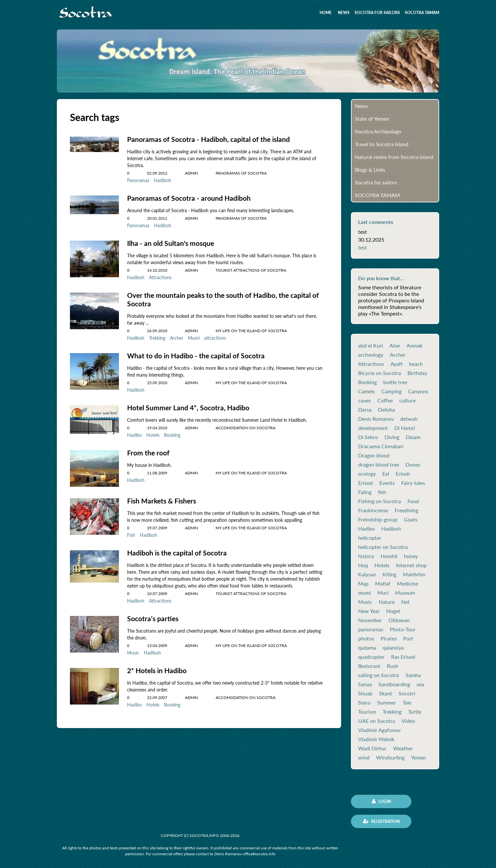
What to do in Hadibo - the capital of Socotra (198, 354)
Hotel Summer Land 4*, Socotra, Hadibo (190, 406)
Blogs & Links (370, 170)
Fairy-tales (413, 483)
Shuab (365, 693)
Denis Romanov (376, 419)
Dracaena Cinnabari (381, 446)
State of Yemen (372, 119)
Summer (387, 703)
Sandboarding (394, 684)
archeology (371, 355)
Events (387, 483)
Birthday (417, 373)
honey (411, 556)
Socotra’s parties (154, 615)
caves (364, 400)
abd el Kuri (371, 346)
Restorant (369, 666)
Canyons (418, 391)
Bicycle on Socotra (380, 373)
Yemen (419, 757)
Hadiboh (163, 180)
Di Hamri (405, 428)
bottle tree (395, 382)
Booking (172, 433)
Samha (413, 675)
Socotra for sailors (377, 13)
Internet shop (411, 565)
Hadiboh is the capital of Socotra (179, 550)
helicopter (370, 538)
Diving (392, 437)
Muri (383, 593)
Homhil (389, 556)
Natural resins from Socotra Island (394, 157)
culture (407, 400)
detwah (409, 419)
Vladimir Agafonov (379, 730)
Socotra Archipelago (378, 131)
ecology (367, 474)
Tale (407, 703)
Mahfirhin (414, 574)
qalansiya (393, 648)
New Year (369, 611)
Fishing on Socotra (380, 501)
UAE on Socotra (377, 721)
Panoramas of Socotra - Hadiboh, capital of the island (211, 139)
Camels (366, 391)
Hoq (363, 565)
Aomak (414, 346)
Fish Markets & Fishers (163, 498)
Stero (364, 703)
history (366, 556)
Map (363, 584)
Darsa (365, 410)
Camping (391, 391)
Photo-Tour (403, 629)
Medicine (408, 584)
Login (381, 801)
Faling (365, 492)
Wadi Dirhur (372, 748)
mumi (364, 593)
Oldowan (399, 620)
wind (364, 757)
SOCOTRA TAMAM (422, 13)
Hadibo (134, 433)
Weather (403, 748)
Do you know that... (381, 278)
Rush (393, 666)
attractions (215, 336)
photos (366, 638)
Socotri (407, 693)
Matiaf (383, 584)
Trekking (157, 336)
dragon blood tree (379, 465)
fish (382, 492)
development (373, 428)
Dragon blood (374, 455)
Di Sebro (368, 437)
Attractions (160, 276)
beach (416, 364)
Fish (131, 532)
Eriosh (403, 474)
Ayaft (397, 364)
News (344, 13)
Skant (386, 693)
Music (133, 649)
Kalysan (367, 574)
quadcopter (371, 657)
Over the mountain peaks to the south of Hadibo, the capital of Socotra (223, 298)
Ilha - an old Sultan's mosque (172, 242)
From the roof (149, 450)
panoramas (371, 629)
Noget (393, 611)
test (363, 247)
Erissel (365, 483)
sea (420, 684)
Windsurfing (390, 757)
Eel (386, 474)
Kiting (389, 574)
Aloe (395, 346)
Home (326, 13)
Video (408, 721)
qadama (367, 648)
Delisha (387, 410)
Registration (381, 821)
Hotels (153, 433)
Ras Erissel (403, 657)
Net (405, 602)
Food (413, 501)
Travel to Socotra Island (382, 144)
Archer (177, 336)
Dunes (413, 465)
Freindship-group (378, 519)
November (370, 620)
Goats (411, 519)
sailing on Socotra (379, 675)
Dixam (413, 437)
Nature (387, 602)
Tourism (367, 712)
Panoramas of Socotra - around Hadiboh (191, 198)
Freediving (406, 510)
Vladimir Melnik (376, 739)
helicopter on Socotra (383, 547)
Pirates (389, 638)
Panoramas (138, 180)
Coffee (385, 400)
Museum (405, 593)
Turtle (415, 712)
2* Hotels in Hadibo (158, 667)
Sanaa (365, 684)
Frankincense (373, 510)
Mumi (194, 336)
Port (408, 638)
